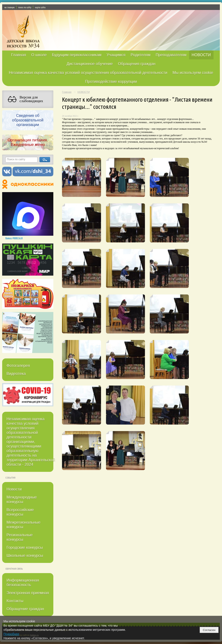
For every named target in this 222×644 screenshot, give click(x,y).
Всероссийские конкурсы (20, 512)
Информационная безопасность (23, 583)
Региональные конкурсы (20, 537)
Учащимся (116, 55)
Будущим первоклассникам (77, 55)
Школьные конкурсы (25, 556)
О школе (39, 55)
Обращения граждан (137, 64)
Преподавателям (171, 55)
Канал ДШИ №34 (14, 238)
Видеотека (16, 374)
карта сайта (40, 7)
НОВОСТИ (201, 55)
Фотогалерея (18, 366)
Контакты (15, 601)
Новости (14, 489)
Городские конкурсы (25, 548)
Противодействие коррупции (111, 82)
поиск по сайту (25, 7)
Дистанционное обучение (90, 64)
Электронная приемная (28, 593)
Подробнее (11, 634)
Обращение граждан (25, 609)
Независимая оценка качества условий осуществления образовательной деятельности (88, 73)
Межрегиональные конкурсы (23, 525)
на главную (9, 7)
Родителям (140, 55)
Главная (19, 55)
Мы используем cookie (193, 73)
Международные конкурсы (22, 499)
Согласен (209, 630)
